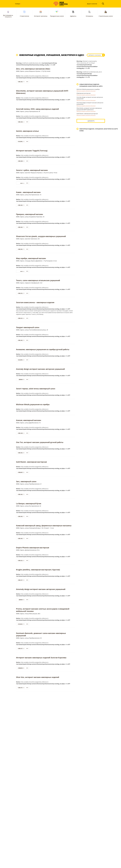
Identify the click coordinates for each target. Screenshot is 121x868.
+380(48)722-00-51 (23, 472)
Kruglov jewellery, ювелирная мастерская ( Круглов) (38, 570)
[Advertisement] (60, 37)
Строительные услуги (106, 13)
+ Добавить (91, 121)
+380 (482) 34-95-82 (23, 122)
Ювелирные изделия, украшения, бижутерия (86, 91)
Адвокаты (73, 13)
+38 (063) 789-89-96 (23, 624)
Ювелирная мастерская (84, 93)
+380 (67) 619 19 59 (23, 649)
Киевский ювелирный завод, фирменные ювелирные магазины (44, 526)
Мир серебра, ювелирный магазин (31, 258)
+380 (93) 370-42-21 (23, 293)
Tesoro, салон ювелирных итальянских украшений (38, 280)
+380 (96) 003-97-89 (23, 453)
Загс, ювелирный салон (26, 481)
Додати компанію (92, 4)
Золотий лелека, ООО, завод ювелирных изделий (37, 109)
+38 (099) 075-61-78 (23, 360)
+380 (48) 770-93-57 (23, 82)
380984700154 (23, 380)
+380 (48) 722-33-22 (23, 205)
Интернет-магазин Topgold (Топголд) (32, 151)
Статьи (17, 4)
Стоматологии (24, 13)
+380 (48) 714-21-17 (23, 227)
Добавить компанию (95, 55)
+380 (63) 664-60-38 (23, 318)
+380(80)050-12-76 (23, 668)
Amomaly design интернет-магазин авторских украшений (41, 589)
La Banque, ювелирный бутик (29, 504)
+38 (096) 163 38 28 (23, 142)
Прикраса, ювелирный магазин (30, 214)
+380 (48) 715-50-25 (23, 516)
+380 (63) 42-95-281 (23, 561)
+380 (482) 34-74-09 (23, 433)
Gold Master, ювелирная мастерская (31, 462)
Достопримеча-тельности (8, 14)
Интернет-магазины (41, 13)
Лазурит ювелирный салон (28, 327)
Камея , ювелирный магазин (28, 192)
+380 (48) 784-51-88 (23, 340)
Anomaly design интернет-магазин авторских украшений (40, 369)
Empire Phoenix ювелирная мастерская (33, 548)
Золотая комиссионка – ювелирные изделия (35, 302)
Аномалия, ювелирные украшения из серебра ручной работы (43, 349)
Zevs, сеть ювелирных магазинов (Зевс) (33, 69)
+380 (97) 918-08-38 (23, 688)
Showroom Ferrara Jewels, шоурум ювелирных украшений (41, 236)
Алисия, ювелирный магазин (29, 420)
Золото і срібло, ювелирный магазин (32, 170)
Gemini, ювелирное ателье (27, 131)
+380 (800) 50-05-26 (23, 161)
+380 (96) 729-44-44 (23, 249)
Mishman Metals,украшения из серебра (33, 404)
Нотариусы (89, 13)
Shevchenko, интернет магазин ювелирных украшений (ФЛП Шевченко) (89, 109)
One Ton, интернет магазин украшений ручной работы (40, 442)
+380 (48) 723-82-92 (23, 494)
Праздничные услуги (57, 13)
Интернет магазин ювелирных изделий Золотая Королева (41, 658)
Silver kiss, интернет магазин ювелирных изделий (38, 677)
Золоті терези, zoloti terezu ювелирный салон (36, 389)
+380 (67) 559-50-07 (23, 580)
